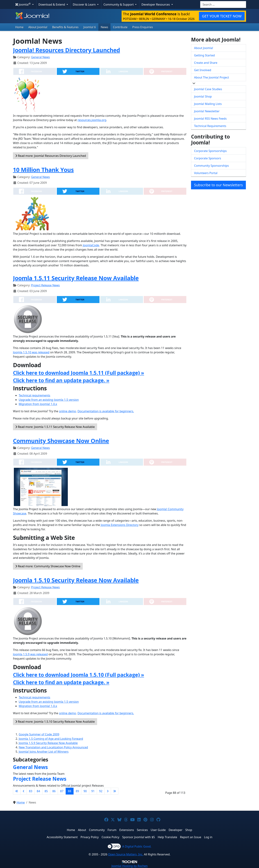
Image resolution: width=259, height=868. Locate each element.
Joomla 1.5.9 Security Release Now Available (48, 743)
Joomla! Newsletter (207, 111)
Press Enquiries (143, 27)
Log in (208, 837)
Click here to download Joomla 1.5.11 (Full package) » (79, 373)
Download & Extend (52, 4)
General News (40, 57)
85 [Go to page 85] (46, 791)
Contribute (120, 27)
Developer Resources (156, 4)
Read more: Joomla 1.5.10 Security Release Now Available (55, 722)
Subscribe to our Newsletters (218, 185)
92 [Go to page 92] (101, 791)
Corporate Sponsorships (210, 151)
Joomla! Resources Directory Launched (66, 50)
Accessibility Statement (62, 837)
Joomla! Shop (203, 96)
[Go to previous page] (24, 791)
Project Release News (45, 285)
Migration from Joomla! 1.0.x (38, 404)
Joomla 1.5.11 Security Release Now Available (76, 278)
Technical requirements (34, 395)
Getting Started (204, 55)
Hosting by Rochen (129, 866)
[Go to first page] (17, 791)
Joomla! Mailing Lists (208, 104)
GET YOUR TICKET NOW (222, 16)
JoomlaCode (91, 245)
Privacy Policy (90, 837)
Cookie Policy (111, 837)
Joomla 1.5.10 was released (31, 352)
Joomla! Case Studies (208, 89)
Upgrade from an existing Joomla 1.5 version (49, 400)
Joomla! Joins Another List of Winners (44, 752)
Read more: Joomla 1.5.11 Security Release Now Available (55, 427)
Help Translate (167, 837)
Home (19, 27)
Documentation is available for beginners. (106, 411)
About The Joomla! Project (212, 77)
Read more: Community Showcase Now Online (48, 566)
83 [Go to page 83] (31, 791)
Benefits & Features (65, 27)
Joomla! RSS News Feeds (210, 119)
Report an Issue (191, 837)
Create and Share (206, 63)
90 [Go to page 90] (85, 791)
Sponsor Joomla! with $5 (139, 837)
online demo (67, 411)
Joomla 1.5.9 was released (30, 654)
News (104, 27)
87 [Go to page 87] (62, 791)
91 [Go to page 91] (93, 791)
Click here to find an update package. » (61, 380)
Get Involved (203, 70)
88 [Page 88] (70, 791)
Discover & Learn (85, 4)
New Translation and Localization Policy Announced (53, 747)
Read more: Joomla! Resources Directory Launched (51, 156)
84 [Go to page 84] (38, 791)
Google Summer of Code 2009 (39, 734)
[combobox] (223, 4)
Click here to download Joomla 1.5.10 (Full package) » (79, 675)
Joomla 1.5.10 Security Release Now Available (76, 580)
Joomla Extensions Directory (120, 525)
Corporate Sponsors (208, 158)
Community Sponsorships (211, 166)
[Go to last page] (115, 791)
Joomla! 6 (90, 27)
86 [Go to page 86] (54, 791)
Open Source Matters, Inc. (126, 854)
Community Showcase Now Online (61, 441)
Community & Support (119, 4)
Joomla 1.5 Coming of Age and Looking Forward (51, 739)
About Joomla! (38, 27)
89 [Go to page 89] (77, 791)
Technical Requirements (210, 126)
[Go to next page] (108, 791)
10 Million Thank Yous (43, 170)
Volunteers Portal (206, 173)
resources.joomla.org (92, 120)
